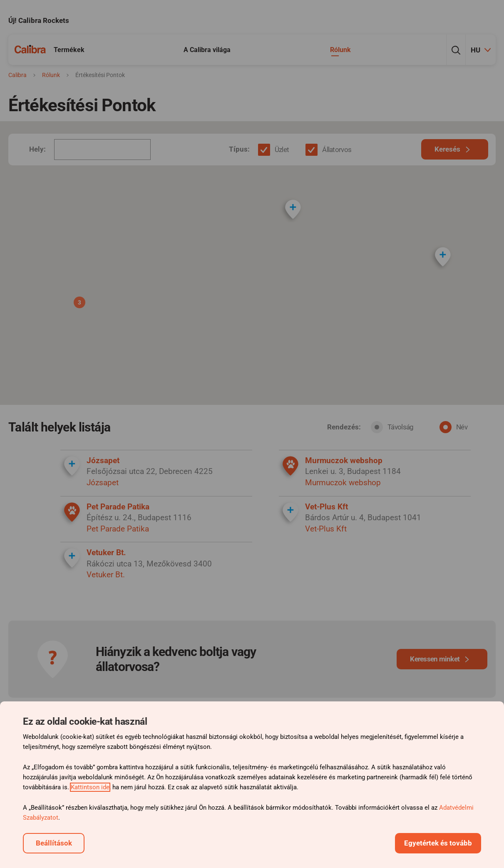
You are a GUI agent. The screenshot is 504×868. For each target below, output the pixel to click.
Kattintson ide (90, 787)
